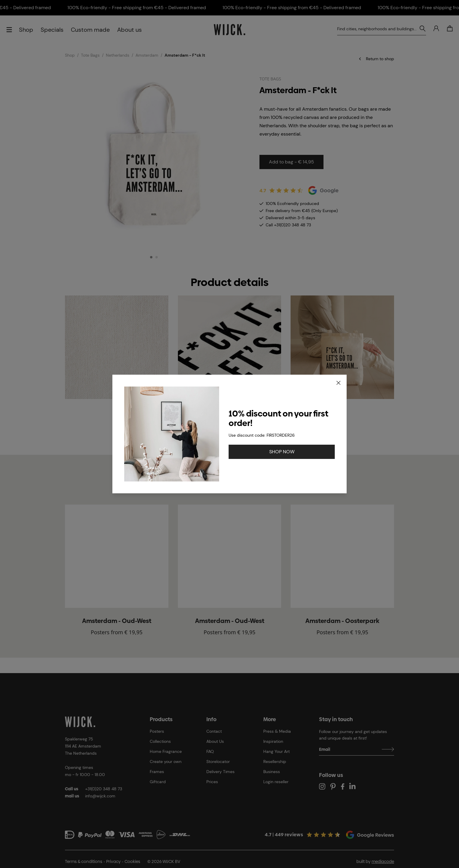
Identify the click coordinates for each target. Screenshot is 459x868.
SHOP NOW (282, 452)
